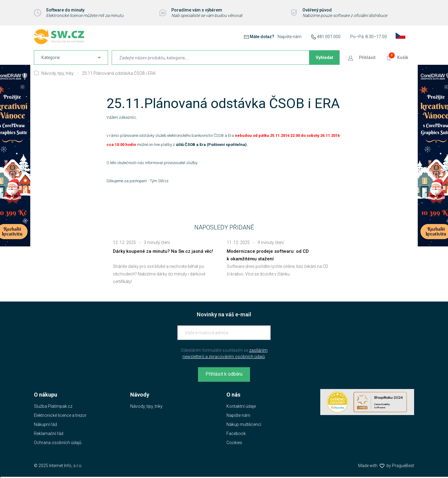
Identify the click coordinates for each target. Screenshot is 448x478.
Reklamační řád (49, 433)
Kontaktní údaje (241, 406)
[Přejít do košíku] (398, 58)
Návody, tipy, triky (57, 73)
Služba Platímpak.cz (53, 406)
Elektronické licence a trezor (60, 415)
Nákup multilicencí (244, 424)
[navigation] (71, 58)
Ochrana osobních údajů (58, 443)
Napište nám (290, 37)
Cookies (234, 443)
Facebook (236, 433)
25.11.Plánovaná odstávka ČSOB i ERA (119, 73)
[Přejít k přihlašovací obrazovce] (362, 58)
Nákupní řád (45, 424)
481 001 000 (329, 37)
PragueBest (403, 466)
